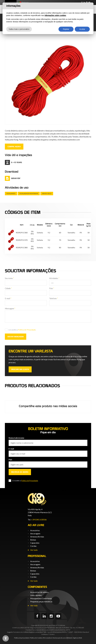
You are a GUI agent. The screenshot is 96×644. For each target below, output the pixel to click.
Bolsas (33, 540)
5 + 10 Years (17, 162)
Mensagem (10, 308)
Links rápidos (36, 595)
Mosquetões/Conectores (41, 598)
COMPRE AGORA (14, 147)
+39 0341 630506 (39, 520)
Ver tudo (34, 550)
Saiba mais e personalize (19, 29)
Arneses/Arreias (37, 537)
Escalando (11, 193)
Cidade (8, 288)
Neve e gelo (47, 193)
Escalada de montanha (29, 193)
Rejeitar (66, 29)
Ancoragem (35, 533)
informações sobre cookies (55, 15)
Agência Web (77, 638)
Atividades (54, 278)
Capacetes (35, 543)
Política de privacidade (22, 638)
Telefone (54, 298)
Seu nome (9, 278)
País (52, 288)
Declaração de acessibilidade (62, 638)
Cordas (33, 546)
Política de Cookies (36, 638)
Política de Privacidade (27, 330)
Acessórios (35, 530)
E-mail (8, 298)
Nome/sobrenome (16, 438)
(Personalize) (47, 638)
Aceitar (82, 29)
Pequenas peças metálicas (41, 601)
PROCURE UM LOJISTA (20, 369)
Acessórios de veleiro (39, 592)
